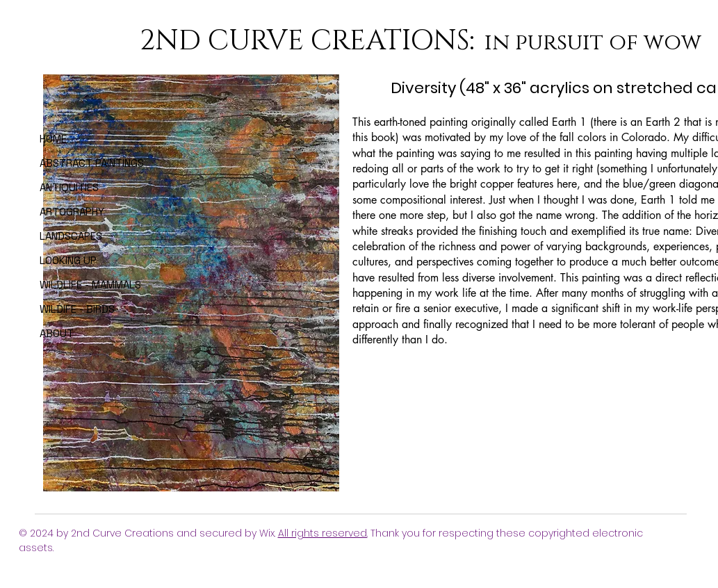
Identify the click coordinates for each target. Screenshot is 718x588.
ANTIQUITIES (69, 187)
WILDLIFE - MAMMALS (80, 285)
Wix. (269, 533)
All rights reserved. (323, 533)
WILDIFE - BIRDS (77, 309)
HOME (53, 139)
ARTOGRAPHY (72, 212)
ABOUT (57, 333)
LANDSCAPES (71, 236)
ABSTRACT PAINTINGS (80, 163)
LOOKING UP (68, 260)
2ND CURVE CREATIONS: (310, 41)
